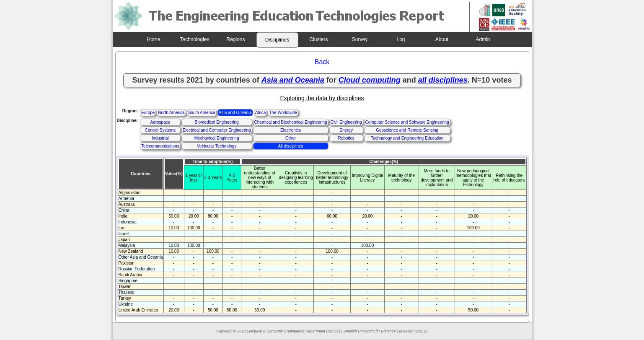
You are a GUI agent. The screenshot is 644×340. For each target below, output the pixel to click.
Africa (261, 113)
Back (322, 62)
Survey (360, 39)
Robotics (346, 138)
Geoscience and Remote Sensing (407, 130)
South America (202, 113)
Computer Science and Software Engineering (407, 122)
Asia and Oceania (235, 113)
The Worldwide (283, 113)
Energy (346, 130)
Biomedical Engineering (217, 122)
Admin (483, 39)
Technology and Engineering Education (407, 138)
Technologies (194, 39)
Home (153, 39)
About (442, 39)
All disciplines (291, 146)
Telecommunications (160, 146)
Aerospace (160, 122)
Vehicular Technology (217, 146)
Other (291, 138)
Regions (235, 39)
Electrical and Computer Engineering (217, 130)
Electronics (291, 130)
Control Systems (160, 130)
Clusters (318, 39)
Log (401, 39)
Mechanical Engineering (217, 138)
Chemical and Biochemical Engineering (291, 122)
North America (171, 113)
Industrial (160, 138)
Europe (148, 113)
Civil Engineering (346, 122)
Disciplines (277, 40)
